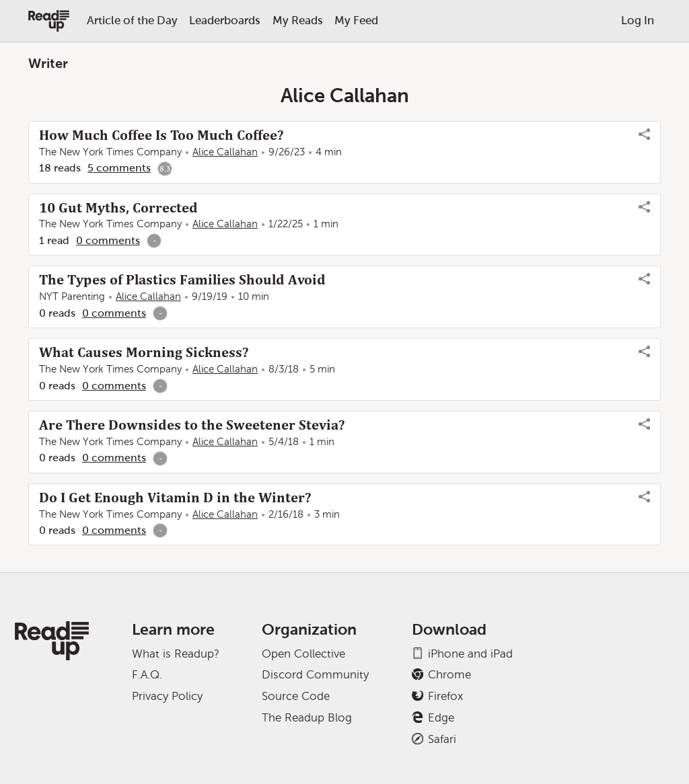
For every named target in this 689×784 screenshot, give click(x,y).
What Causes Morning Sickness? (144, 352)
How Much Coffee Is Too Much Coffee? (161, 135)
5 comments (119, 168)
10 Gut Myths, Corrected (118, 208)
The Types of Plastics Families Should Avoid (182, 280)
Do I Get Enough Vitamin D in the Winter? (175, 498)
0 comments (108, 240)
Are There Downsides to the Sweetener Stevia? (192, 425)
